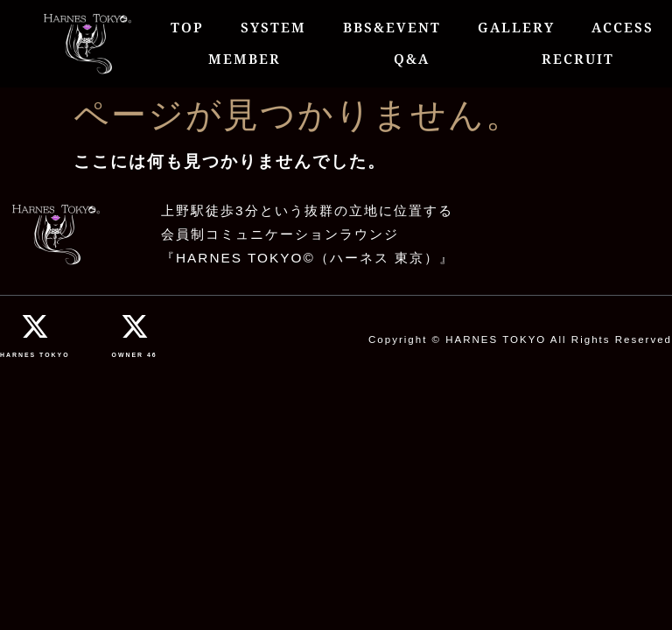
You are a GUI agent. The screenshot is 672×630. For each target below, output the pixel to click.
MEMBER (245, 59)
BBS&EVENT (392, 28)
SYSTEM (273, 28)
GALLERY (516, 28)
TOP (187, 28)
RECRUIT (578, 59)
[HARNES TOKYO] (35, 326)
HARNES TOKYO (35, 355)
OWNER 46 (135, 355)
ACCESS (623, 28)
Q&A (412, 59)
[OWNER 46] (135, 326)
